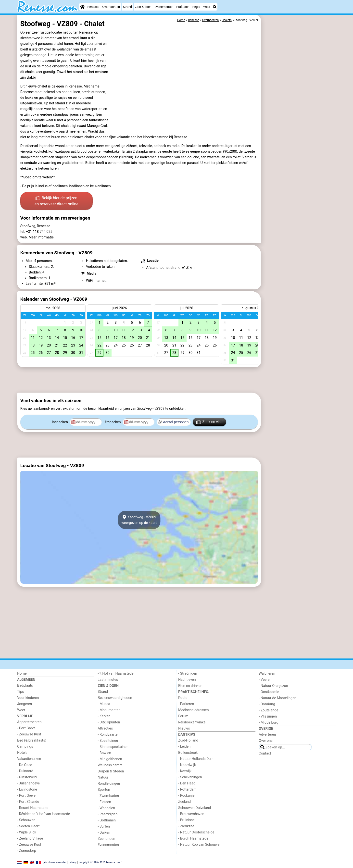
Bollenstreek (188, 753)
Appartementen (29, 722)
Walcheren (267, 674)
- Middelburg (269, 723)
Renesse (93, 7)
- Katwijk (185, 771)
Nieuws (184, 728)
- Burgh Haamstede (193, 838)
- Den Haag (187, 783)
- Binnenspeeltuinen (113, 747)
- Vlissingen (268, 716)
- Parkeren (186, 704)
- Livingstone (27, 789)
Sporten (104, 790)
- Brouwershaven (191, 814)
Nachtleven (187, 680)
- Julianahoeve (28, 783)
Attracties (105, 728)
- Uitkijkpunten (109, 722)
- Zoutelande (269, 710)
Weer (207, 7)
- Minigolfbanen (110, 759)
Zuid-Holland (188, 740)
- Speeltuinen (108, 741)
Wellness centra (110, 765)
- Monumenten (109, 710)
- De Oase (25, 765)
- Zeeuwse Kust (29, 734)
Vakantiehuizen (29, 759)
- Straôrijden (188, 674)
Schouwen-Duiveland (195, 808)
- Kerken (104, 716)
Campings (25, 747)
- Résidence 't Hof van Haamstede (44, 814)
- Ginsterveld (27, 777)
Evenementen (164, 7)
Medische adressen (194, 710)
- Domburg (267, 704)
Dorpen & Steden (111, 771)
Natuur (103, 777)
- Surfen (104, 826)
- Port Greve (26, 728)
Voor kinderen (28, 698)
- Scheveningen (190, 777)
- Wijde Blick (27, 832)
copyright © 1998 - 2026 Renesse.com (100, 862)
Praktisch (183, 7)
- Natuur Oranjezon (273, 686)
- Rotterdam (187, 789)
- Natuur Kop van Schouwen (200, 845)
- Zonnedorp (27, 851)
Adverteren (267, 735)
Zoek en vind (209, 422)
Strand (127, 7)
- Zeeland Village (30, 838)
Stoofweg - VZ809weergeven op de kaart (139, 520)
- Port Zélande (28, 802)
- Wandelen (107, 808)
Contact (265, 753)
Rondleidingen (109, 784)
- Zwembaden (108, 796)
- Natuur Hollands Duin (196, 759)
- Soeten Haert (28, 826)
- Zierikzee (186, 826)
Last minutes (108, 680)
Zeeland (184, 802)
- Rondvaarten (109, 735)
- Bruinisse (186, 820)
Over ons (266, 741)
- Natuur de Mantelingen (278, 698)
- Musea (104, 704)
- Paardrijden (108, 814)
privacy (73, 862)
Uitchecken (113, 422)
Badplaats (25, 686)
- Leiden (184, 747)
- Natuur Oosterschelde (196, 832)
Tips (21, 692)
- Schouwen (26, 820)
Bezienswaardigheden (115, 698)
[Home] (82, 7)
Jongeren (25, 704)
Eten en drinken (190, 686)
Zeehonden (107, 839)
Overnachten (111, 7)
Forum (183, 716)
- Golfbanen (107, 820)
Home (22, 674)
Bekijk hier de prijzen (57, 201)
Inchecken (60, 422)
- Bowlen (105, 753)
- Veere (264, 680)
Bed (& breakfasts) (32, 740)
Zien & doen (143, 7)
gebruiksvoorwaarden (55, 862)
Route (183, 698)
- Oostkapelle (269, 692)
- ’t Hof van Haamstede (116, 674)
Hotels (22, 753)
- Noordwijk (187, 765)
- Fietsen (104, 802)
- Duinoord (25, 771)
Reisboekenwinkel (192, 722)
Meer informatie (41, 237)
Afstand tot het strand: (164, 268)
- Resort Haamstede (33, 808)
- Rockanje (186, 796)
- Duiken (104, 833)
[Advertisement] (299, 127)
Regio (196, 7)
